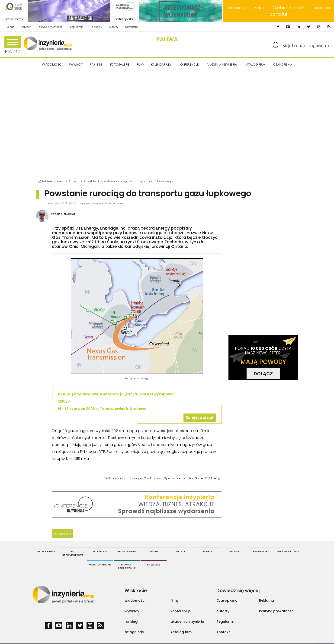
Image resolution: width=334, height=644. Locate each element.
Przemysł (154, 565)
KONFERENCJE (189, 65)
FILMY (140, 65)
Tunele (207, 551)
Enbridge (136, 478)
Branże (13, 46)
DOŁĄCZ (263, 374)
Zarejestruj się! (200, 418)
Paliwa (167, 39)
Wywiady (76, 65)
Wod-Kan (100, 551)
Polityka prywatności (50, 27)
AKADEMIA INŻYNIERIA (222, 65)
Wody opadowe (100, 565)
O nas (11, 27)
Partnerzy (96, 27)
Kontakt (26, 27)
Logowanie (319, 46)
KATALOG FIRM (255, 65)
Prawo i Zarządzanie (127, 566)
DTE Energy (213, 478)
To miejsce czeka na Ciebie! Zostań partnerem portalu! (278, 11)
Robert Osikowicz (63, 214)
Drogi (154, 551)
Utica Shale (195, 478)
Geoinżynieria (127, 551)
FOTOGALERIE (120, 65)
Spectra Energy (175, 478)
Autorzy (114, 27)
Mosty (181, 551)
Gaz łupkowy (153, 478)
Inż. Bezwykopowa (73, 553)
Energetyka (261, 551)
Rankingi (96, 65)
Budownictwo (288, 551)
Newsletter (132, 27)
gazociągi (120, 478)
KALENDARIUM (161, 65)
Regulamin (77, 27)
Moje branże (294, 46)
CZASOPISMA (283, 65)
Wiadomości (52, 65)
